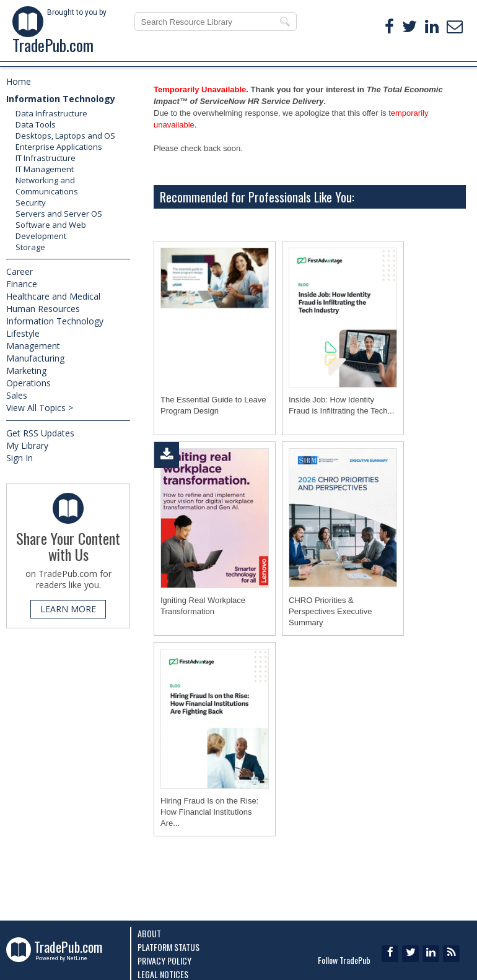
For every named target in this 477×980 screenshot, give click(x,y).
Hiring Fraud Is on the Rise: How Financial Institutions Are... (209, 812)
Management (33, 346)
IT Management (45, 169)
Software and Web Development (51, 230)
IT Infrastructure (46, 158)
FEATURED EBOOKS (53, 55)
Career (20, 271)
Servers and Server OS (59, 214)
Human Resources (43, 309)
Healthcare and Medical (53, 296)
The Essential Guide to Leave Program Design (213, 405)
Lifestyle (23, 333)
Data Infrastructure (51, 113)
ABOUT (429, 55)
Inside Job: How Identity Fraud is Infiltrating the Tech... (341, 405)
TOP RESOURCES (153, 55)
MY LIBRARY (343, 55)
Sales (17, 395)
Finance (22, 284)
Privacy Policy (164, 960)
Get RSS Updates (40, 433)
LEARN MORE (68, 609)
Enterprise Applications (59, 147)
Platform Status (168, 947)
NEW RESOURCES (248, 55)
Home (19, 81)
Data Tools (36, 124)
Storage (30, 247)
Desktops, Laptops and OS (65, 136)
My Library (27, 445)
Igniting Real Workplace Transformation (203, 606)
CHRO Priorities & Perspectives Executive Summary (330, 611)
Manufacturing (35, 358)
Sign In (20, 458)
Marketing (26, 371)
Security (31, 202)
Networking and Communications (47, 186)
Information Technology (61, 99)
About (149, 933)
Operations (28, 383)
